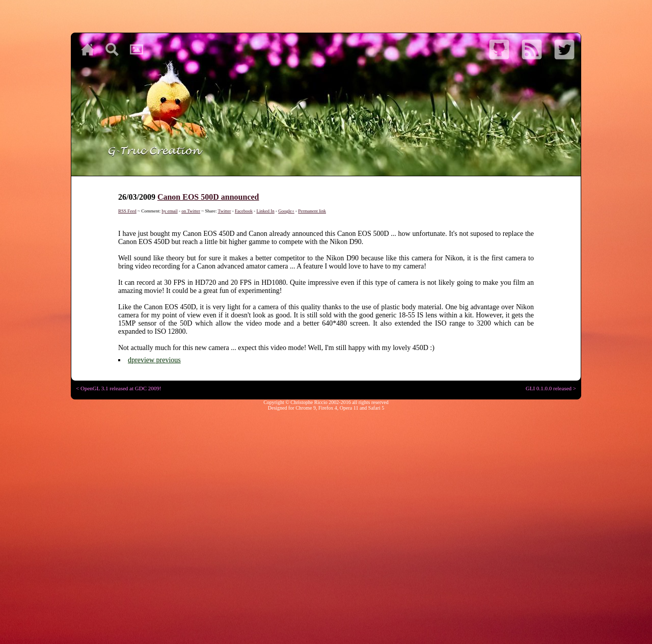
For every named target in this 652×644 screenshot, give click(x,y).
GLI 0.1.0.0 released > (551, 388)
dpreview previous (154, 360)
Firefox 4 (328, 408)
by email (169, 211)
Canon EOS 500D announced (208, 197)
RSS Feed (127, 211)
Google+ (286, 211)
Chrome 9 (306, 408)
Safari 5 (376, 408)
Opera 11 (349, 408)
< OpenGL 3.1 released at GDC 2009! (118, 388)
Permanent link (312, 211)
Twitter (225, 211)
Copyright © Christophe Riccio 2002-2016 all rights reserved (326, 402)
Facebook (244, 211)
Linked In (265, 211)
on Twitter (191, 211)
